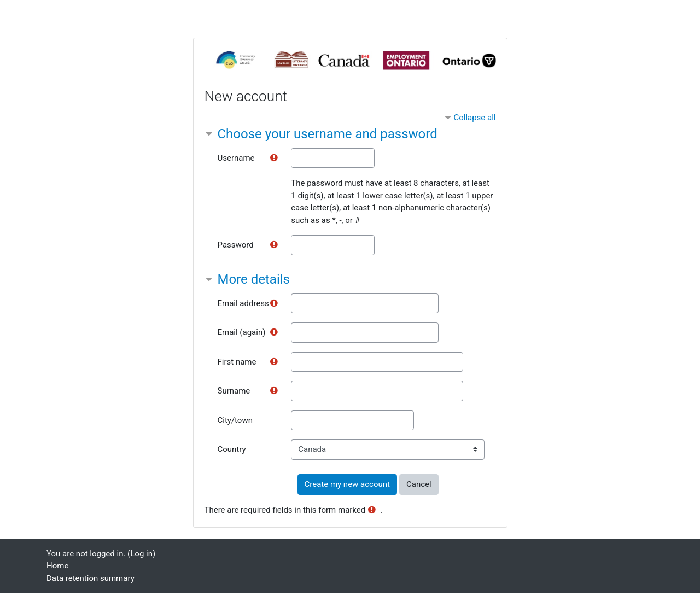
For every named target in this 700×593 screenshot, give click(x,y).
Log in (141, 554)
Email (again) (242, 332)
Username (236, 158)
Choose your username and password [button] (328, 134)
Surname (234, 391)
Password (236, 245)
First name (237, 362)
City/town (235, 420)
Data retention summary (91, 578)
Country (232, 449)
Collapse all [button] (474, 118)
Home (57, 566)
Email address (243, 303)
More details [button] (254, 279)
